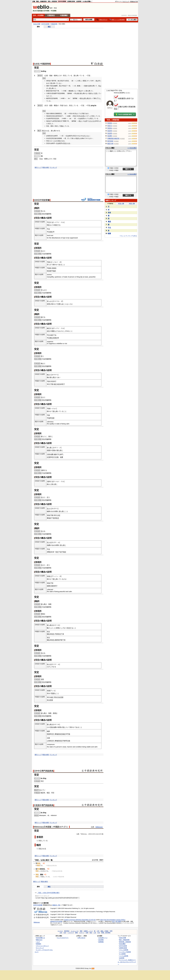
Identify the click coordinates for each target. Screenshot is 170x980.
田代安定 (110, 141)
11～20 (121, 203)
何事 (59, 304)
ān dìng (43, 778)
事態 (55, 105)
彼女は (82, 98)
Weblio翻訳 (122, 944)
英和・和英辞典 (52, 1)
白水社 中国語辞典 (42, 64)
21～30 (132, 203)
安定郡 (110, 133)
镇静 (55, 454)
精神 (55, 75)
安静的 (54, 268)
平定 (48, 229)
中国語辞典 (54, 24)
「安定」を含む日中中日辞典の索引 (48, 893)
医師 (86, 86)
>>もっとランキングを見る (128, 236)
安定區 (110, 123)
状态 (57, 518)
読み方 (36, 790)
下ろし (99, 98)
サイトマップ (40, 948)
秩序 (83, 118)
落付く (51, 436)
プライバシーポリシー (42, 946)
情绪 (48, 734)
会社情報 (101, 940)
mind (64, 747)
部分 (44, 214)
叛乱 (51, 338)
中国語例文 (51, 15)
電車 (81, 931)
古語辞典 (79, 1)
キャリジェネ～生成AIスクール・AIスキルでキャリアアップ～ (127, 962)
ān (42, 156)
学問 (111, 931)
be (68, 238)
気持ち (91, 93)
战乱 (51, 232)
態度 (49, 450)
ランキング (53, 167)
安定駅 (110, 136)
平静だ (49, 262)
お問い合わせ (81, 938)
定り (48, 497)
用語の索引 (46, 167)
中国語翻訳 (64, 15)
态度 (49, 457)
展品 (109, 222)
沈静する (44, 470)
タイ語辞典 (122, 954)
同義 (47, 214)
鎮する (43, 317)
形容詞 (40, 837)
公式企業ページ (103, 938)
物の (48, 377)
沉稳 (69, 741)
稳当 (59, 384)
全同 (45, 254)
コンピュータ (75, 931)
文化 (61, 933)
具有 (109, 213)
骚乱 (48, 634)
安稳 (48, 515)
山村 (86, 121)
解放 (70, 91)
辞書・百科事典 (106, 933)
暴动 (56, 338)
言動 (53, 450)
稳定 (65, 552)
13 (96, 834)
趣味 (77, 933)
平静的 (49, 268)
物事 (48, 511)
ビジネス (60, 931)
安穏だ (49, 576)
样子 (55, 381)
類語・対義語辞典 (41, 1)
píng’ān (94, 105)
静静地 (57, 640)
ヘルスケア (71, 933)
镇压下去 (53, 335)
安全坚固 (60, 697)
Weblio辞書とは (40, 938)
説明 (90, 86)
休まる (43, 653)
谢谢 (109, 233)
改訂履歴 (118, 921)
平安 (89, 105)
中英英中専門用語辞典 (44, 805)
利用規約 (38, 944)
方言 (99, 933)
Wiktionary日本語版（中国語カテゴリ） (51, 827)
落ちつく (44, 436)
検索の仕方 (39, 940)
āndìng (44, 71)
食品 (91, 933)
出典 (78, 834)
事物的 (57, 734)
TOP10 (110, 204)
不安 (89, 75)
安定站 (110, 128)
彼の (79, 93)
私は (100, 86)
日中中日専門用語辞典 (44, 771)
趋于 (62, 552)
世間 (48, 304)
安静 (50, 271)
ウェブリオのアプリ (63, 938)
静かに (49, 484)
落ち (75, 75)
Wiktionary (99, 827)
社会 (80, 118)
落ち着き (87, 98)
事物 (48, 518)
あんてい (42, 790)
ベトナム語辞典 (124, 956)
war (64, 238)
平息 (48, 549)
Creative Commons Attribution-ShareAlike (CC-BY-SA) (80, 920)
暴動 (53, 331)
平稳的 (54, 271)
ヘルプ (38, 942)
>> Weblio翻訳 (132, 148)
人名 (95, 933)
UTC (100, 834)
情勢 (51, 105)
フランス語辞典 (124, 950)
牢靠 (55, 697)
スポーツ (82, 933)
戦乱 (48, 225)
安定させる (46, 131)
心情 (46, 75)
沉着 (48, 454)
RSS (93, 968)
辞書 (34, 1)
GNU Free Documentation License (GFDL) (113, 920)
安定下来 (61, 634)
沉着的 (52, 586)
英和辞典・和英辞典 (125, 942)
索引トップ (38, 167)
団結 (62, 126)
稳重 (52, 454)
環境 (84, 81)
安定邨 (110, 131)
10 (95, 121)
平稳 (48, 418)
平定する (50, 222)
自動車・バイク (88, 931)
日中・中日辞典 (38, 15)
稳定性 (43, 793)
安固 (42, 679)
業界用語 (67, 931)
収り (42, 356)
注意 (96, 93)
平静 (48, 381)
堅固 (53, 693)
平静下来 (62, 640)
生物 (87, 933)
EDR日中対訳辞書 (42, 200)
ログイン (126, 2)
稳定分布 (110, 144)
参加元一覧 (56, 905)
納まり (43, 363)
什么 (109, 227)
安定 (114, 921)
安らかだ (44, 290)
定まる (43, 531)
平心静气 (60, 454)
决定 (59, 515)
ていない (59, 83)
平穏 (61, 105)
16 (98, 834)
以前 (83, 116)
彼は (97, 81)
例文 (49, 27)
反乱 (48, 331)
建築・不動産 (105, 931)
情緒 (51, 75)
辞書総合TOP (134, 2)
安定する (70, 628)
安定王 (110, 126)
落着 (50, 604)
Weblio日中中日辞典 (56, 921)
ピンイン (37, 778)
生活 (65, 933)
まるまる (91, 121)
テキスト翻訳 (110, 148)
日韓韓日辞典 (71, 1)
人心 (55, 141)
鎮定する (57, 225)
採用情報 (101, 942)
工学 (98, 931)
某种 (54, 518)
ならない (87, 136)
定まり (43, 251)
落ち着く (50, 448)
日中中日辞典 (62, 1)
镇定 (55, 384)
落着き (43, 614)
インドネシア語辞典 (125, 952)
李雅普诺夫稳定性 (113, 138)
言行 (53, 457)
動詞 (39, 845)
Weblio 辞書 (37, 24)
